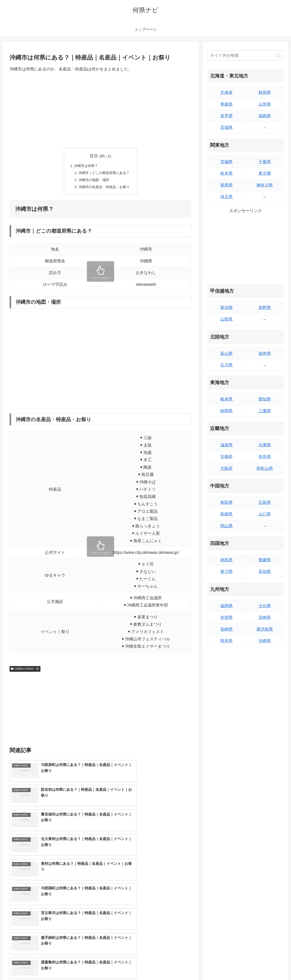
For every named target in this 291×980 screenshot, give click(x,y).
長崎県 (226, 629)
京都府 (226, 457)
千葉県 (265, 162)
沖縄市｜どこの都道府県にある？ (104, 173)
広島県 (265, 502)
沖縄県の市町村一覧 (25, 670)
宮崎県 (265, 617)
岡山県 (226, 526)
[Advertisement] (100, 110)
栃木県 (226, 173)
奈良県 (265, 457)
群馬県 (226, 185)
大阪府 (226, 468)
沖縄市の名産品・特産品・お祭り (104, 188)
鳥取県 (226, 502)
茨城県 (226, 162)
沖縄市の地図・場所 (93, 181)
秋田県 (265, 92)
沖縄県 (265, 641)
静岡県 (226, 411)
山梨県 (226, 319)
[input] (246, 56)
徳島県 (226, 560)
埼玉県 (226, 197)
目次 (94, 156)
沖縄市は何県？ (85, 166)
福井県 (265, 353)
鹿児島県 (265, 629)
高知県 (265, 572)
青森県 (226, 104)
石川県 (226, 365)
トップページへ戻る (233, 966)
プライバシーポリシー (268, 966)
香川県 (226, 572)
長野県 (265, 308)
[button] (279, 56)
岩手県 (226, 116)
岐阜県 (226, 399)
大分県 (265, 606)
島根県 (226, 514)
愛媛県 (265, 560)
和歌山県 (265, 468)
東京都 (265, 173)
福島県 (265, 116)
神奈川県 (265, 185)
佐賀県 (226, 617)
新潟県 (226, 308)
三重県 (265, 411)
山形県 (265, 104)
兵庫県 (265, 445)
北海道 (226, 92)
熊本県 (226, 641)
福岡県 (226, 606)
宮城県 (226, 127)
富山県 (226, 353)
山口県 (265, 514)
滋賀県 (226, 445)
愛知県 (265, 399)
